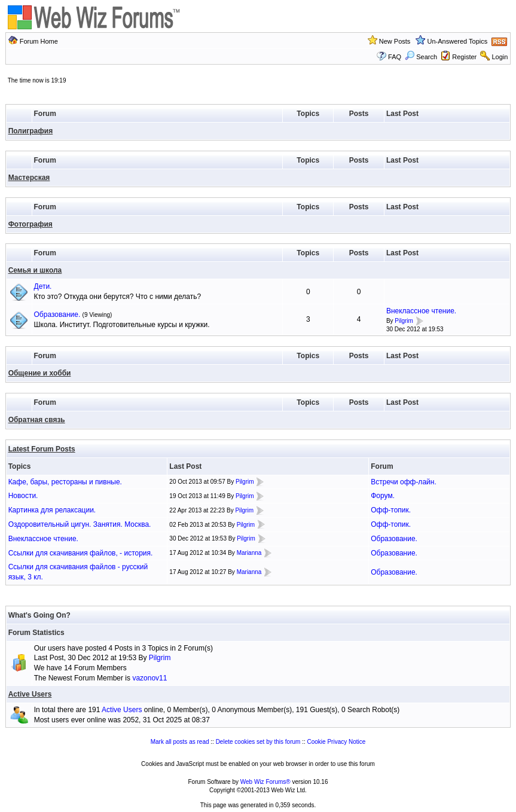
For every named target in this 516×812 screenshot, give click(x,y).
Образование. (57, 315)
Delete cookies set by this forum (258, 742)
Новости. (23, 496)
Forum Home (39, 41)
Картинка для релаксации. (52, 510)
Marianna (249, 553)
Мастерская (29, 178)
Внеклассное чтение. (421, 311)
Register (464, 57)
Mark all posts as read (180, 742)
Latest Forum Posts (42, 449)
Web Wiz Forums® (265, 782)
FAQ (395, 57)
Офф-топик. (391, 510)
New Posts (395, 41)
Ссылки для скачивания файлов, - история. (81, 553)
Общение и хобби (40, 373)
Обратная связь (37, 420)
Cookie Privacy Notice (337, 742)
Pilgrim (404, 321)
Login (500, 57)
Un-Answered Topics (458, 41)
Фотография (30, 224)
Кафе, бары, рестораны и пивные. (65, 482)
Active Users (30, 694)
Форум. (383, 496)
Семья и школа (35, 270)
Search (421, 57)
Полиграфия (31, 131)
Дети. (43, 286)
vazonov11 (149, 678)
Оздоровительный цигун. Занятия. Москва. (80, 524)
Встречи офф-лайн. (404, 482)
